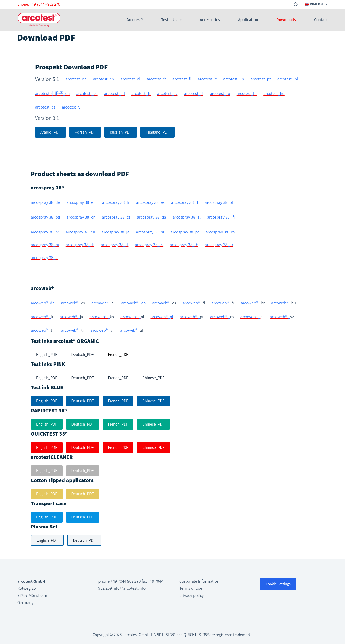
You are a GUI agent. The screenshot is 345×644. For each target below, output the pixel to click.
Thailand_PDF (158, 132)
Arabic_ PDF (51, 132)
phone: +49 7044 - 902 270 (39, 4)
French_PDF (118, 401)
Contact (321, 20)
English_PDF (47, 401)
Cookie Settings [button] (278, 584)
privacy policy (192, 596)
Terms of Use (191, 588)
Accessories (210, 20)
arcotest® (135, 20)
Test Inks (172, 20)
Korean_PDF (85, 132)
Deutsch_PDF (83, 401)
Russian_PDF (121, 132)
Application (248, 20)
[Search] (296, 4)
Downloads (286, 20)
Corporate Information (199, 581)
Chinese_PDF (153, 401)
